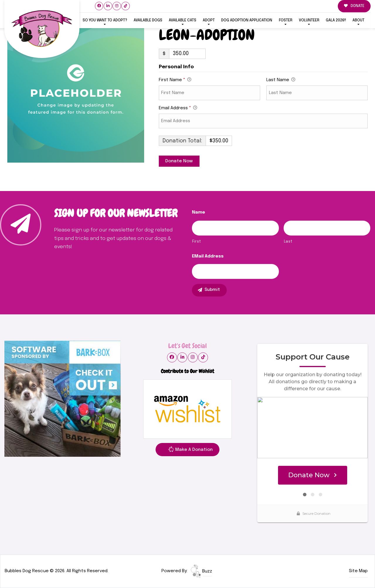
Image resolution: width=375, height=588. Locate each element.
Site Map (358, 571)
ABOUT (358, 20)
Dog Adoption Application (247, 20)
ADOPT (209, 20)
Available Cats (183, 20)
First (196, 242)
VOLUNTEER (309, 20)
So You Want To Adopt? (105, 20)
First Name (175, 80)
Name (198, 212)
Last (288, 242)
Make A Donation (190, 451)
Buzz (201, 571)
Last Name (281, 80)
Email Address (178, 108)
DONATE (354, 6)
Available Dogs (148, 20)
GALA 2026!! (336, 20)
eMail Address (208, 256)
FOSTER (286, 20)
